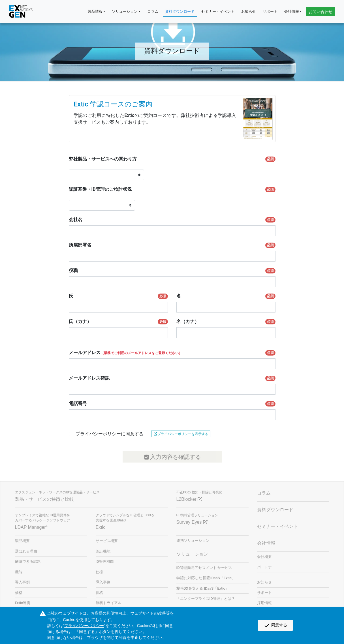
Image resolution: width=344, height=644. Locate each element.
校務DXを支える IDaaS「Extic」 (203, 588)
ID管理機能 (105, 561)
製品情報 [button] (95, 11)
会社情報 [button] (292, 11)
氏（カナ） (118, 322)
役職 (172, 271)
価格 (19, 593)
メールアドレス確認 (172, 378)
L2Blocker (189, 499)
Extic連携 (23, 603)
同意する (275, 625)
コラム (153, 11)
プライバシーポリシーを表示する (181, 434)
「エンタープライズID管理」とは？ (206, 599)
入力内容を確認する (172, 457)
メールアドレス (172, 353)
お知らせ (249, 11)
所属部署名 (172, 245)
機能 (19, 572)
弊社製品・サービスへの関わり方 (172, 159)
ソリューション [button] (125, 11)
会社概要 (264, 557)
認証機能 (103, 551)
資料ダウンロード (180, 11)
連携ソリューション (193, 541)
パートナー (266, 567)
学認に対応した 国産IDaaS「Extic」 (206, 578)
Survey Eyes (192, 522)
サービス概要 (107, 541)
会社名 (172, 220)
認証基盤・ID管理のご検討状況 (172, 189)
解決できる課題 (28, 561)
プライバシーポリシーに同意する (110, 434)
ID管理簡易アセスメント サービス (204, 568)
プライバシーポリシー (84, 626)
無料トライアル (109, 603)
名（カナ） (226, 322)
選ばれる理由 (26, 551)
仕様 (99, 572)
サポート (270, 11)
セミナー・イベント (218, 11)
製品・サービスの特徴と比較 (44, 499)
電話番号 (172, 404)
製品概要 (22, 541)
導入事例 (22, 582)
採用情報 (264, 603)
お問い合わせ (321, 12)
